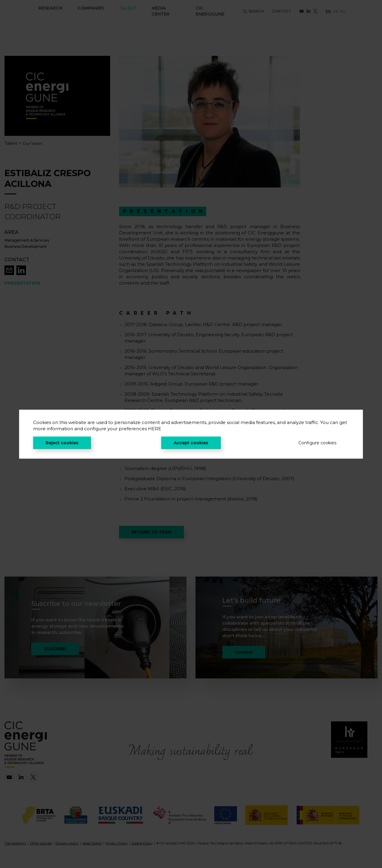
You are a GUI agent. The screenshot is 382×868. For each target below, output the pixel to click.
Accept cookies (191, 443)
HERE (155, 429)
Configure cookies (317, 443)
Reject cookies (62, 443)
